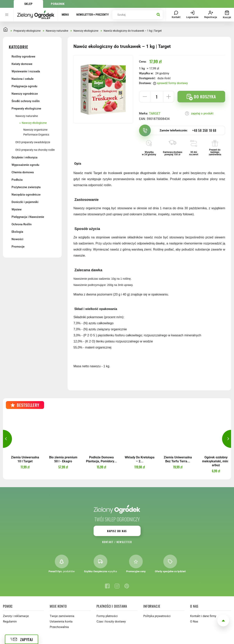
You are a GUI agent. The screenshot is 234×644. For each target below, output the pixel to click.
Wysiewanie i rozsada (26, 71)
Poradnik (58, 4)
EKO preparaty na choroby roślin (35, 150)
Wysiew (17, 209)
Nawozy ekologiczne (34, 123)
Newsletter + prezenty (93, 15)
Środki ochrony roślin (26, 101)
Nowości (17, 239)
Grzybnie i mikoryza (24, 157)
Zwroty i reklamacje (16, 616)
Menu (65, 15)
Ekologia (17, 232)
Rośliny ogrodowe (23, 57)
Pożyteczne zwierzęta (26, 187)
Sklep (28, 4)
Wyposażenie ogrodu (25, 165)
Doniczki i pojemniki (25, 202)
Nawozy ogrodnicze (25, 94)
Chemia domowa (23, 172)
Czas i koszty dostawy (111, 622)
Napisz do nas (117, 531)
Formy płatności (107, 616)
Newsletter (124, 542)
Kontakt (108, 542)
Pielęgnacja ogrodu (24, 86)
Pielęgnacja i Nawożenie (28, 217)
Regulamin (10, 622)
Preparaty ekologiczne (26, 109)
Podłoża (17, 180)
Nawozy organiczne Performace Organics (36, 132)
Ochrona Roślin (22, 224)
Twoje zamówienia (62, 616)
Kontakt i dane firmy (203, 616)
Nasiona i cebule (23, 79)
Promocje (18, 247)
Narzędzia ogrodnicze (26, 195)
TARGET (155, 114)
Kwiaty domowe (22, 64)
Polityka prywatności (157, 616)
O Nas (194, 622)
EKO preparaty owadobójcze (33, 142)
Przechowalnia (59, 627)
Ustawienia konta (61, 622)
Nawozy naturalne (27, 116)
